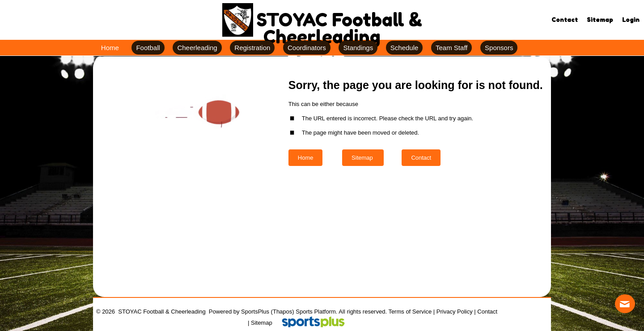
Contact (487, 312)
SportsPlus (255, 312)
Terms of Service (410, 312)
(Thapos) (283, 312)
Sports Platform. (316, 312)
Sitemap (262, 323)
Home (306, 158)
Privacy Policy (455, 312)
